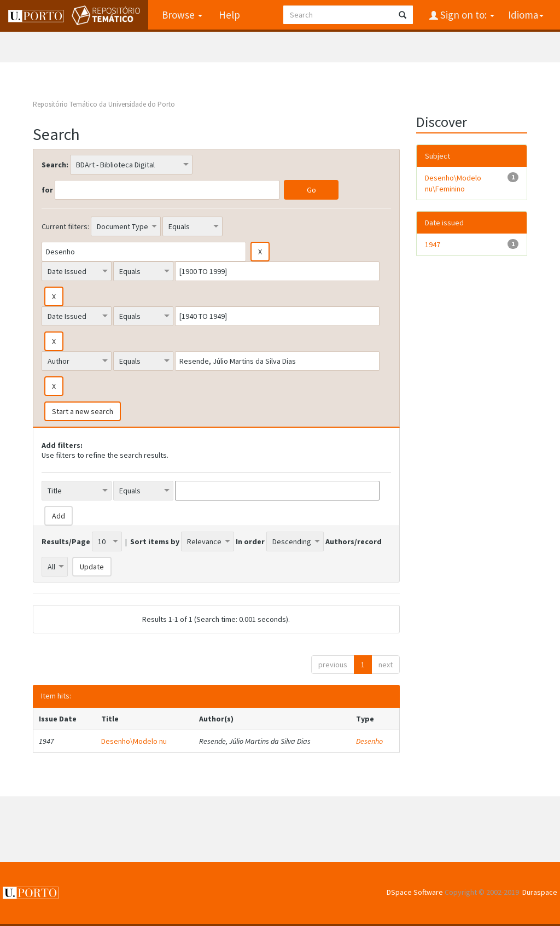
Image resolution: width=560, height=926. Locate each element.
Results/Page (66, 541)
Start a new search (83, 411)
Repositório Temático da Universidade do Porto (104, 104)
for (47, 190)
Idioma (526, 15)
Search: (55, 165)
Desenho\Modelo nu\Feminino (453, 183)
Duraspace (540, 892)
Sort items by (155, 541)
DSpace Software (415, 892)
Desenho (369, 741)
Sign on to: (466, 15)
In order (250, 541)
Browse (182, 15)
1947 (433, 244)
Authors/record (354, 541)
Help (229, 15)
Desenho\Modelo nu (134, 741)
